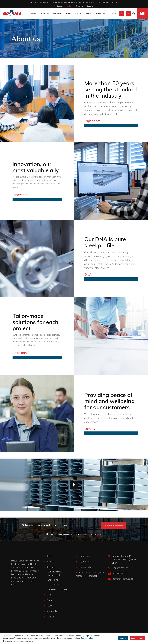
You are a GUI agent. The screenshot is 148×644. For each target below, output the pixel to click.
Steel (49, 595)
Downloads (52, 611)
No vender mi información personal (18, 641)
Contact (50, 617)
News (49, 606)
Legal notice (84, 562)
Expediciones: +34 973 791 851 (87, 2)
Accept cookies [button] (137, 638)
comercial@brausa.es (109, 2)
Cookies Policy (86, 567)
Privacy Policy (81, 534)
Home (49, 556)
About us (51, 562)
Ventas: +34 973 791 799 (64, 2)
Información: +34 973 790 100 (41, 2)
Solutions (51, 567)
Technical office (55, 585)
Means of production (57, 589)
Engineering (53, 580)
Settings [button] (123, 638)
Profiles (50, 600)
